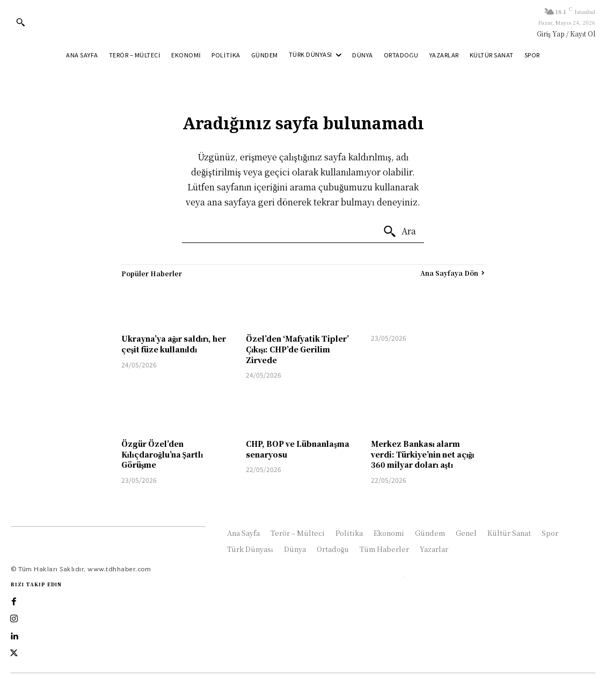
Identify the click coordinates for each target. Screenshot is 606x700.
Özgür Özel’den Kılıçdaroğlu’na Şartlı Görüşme (162, 454)
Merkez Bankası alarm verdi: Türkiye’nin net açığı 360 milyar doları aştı (423, 454)
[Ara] (399, 232)
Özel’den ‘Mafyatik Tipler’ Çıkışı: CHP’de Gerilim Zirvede (297, 349)
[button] (20, 22)
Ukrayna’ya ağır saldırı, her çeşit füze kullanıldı (174, 344)
